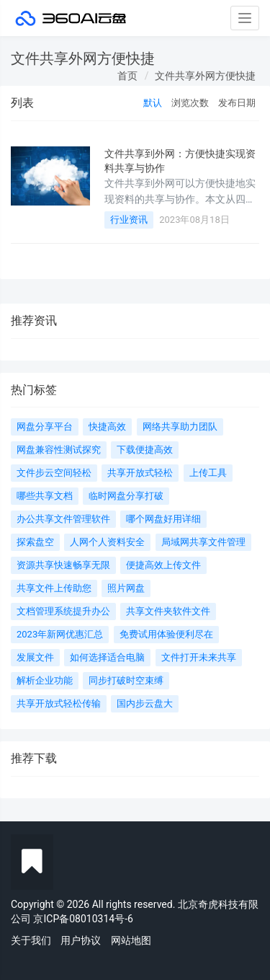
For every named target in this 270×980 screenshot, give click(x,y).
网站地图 (131, 940)
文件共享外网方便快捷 (205, 76)
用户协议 (81, 940)
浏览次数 (190, 103)
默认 (153, 103)
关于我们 (31, 940)
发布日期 (237, 103)
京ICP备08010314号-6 (83, 919)
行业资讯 (129, 220)
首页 (127, 76)
